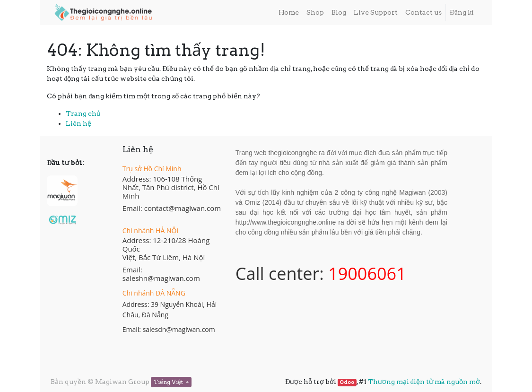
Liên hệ (78, 123)
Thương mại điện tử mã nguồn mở (424, 382)
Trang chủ (83, 113)
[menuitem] (289, 13)
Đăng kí (462, 12)
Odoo (347, 382)
